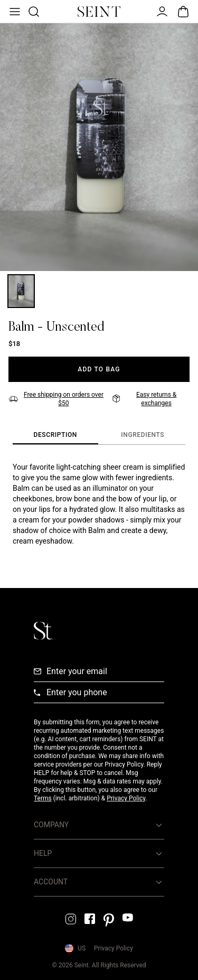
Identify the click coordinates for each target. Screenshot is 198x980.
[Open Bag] (183, 12)
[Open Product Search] (33, 12)
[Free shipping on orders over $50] (57, 399)
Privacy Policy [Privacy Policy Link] (114, 948)
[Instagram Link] (71, 919)
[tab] (55, 435)
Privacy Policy (126, 798)
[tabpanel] (99, 504)
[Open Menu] (14, 12)
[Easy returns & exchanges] (151, 399)
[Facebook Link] (90, 919)
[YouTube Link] (128, 917)
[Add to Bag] (99, 369)
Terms (43, 798)
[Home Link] (99, 12)
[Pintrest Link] (109, 920)
